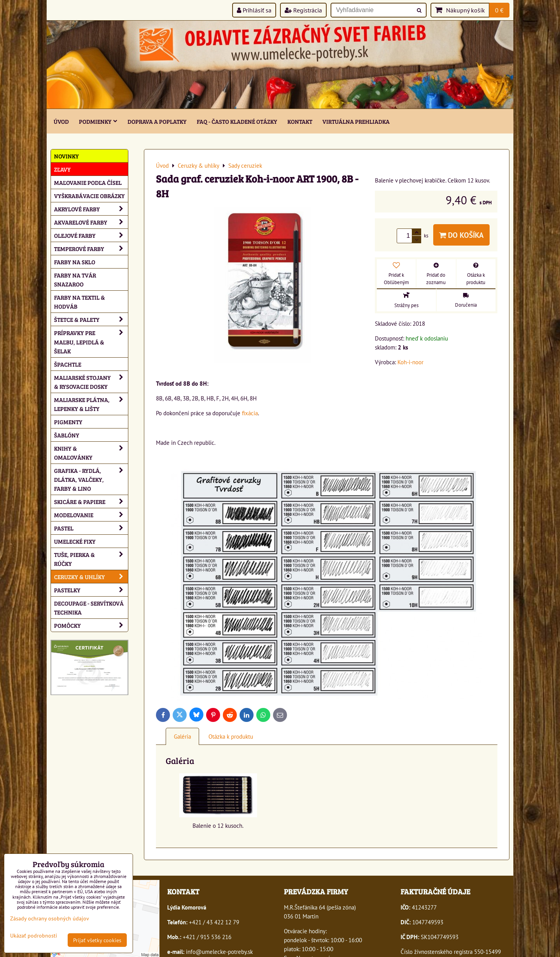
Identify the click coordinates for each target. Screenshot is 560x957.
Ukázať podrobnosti (34, 936)
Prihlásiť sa (254, 10)
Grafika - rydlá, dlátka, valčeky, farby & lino (91, 479)
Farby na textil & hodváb (80, 302)
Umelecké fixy (75, 541)
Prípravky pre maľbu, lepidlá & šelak (91, 342)
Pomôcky (91, 625)
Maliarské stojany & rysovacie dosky (91, 382)
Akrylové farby (91, 209)
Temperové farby (91, 248)
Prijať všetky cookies (97, 940)
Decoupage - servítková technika (89, 608)
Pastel (91, 528)
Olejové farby (91, 235)
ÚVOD (61, 121)
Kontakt (300, 121)
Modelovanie (91, 515)
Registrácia (303, 10)
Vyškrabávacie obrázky (89, 196)
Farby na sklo (75, 262)
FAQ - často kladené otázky (237, 121)
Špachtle (68, 364)
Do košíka (461, 235)
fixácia (250, 413)
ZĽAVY (62, 169)
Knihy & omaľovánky (91, 453)
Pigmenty (68, 422)
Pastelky (91, 590)
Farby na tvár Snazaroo (75, 279)
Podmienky (98, 121)
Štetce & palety (91, 319)
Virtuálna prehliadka (356, 121)
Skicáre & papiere (91, 501)
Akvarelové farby (91, 222)
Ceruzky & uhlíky (91, 577)
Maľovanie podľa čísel (88, 182)
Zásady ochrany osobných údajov (50, 918)
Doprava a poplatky (157, 121)
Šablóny (67, 435)
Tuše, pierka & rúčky (91, 559)
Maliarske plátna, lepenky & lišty (91, 404)
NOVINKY (66, 156)
